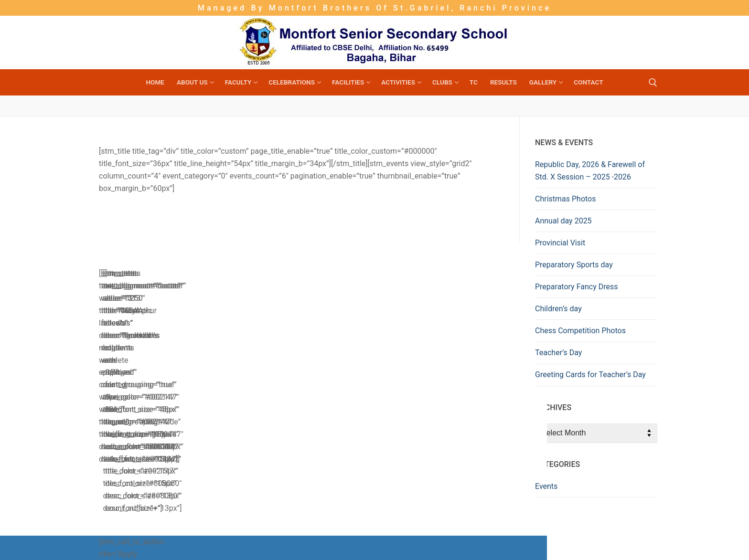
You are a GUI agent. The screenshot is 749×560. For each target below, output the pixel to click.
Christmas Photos (565, 199)
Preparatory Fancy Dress (576, 287)
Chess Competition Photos (580, 331)
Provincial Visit (560, 243)
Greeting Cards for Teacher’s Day (590, 375)
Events (546, 486)
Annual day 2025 (563, 221)
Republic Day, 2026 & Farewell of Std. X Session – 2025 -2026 (590, 171)
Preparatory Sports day (574, 265)
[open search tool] (653, 83)
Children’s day (558, 309)
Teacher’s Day (558, 353)
